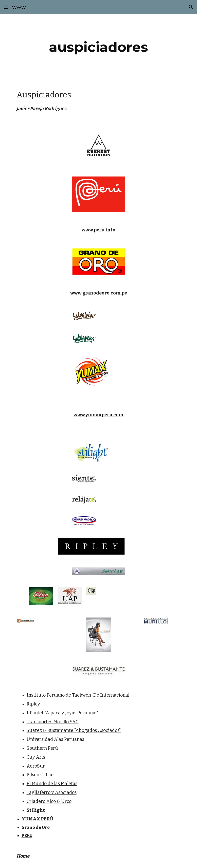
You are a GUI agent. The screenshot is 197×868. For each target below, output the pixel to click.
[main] (98, 47)
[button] (6, 7)
